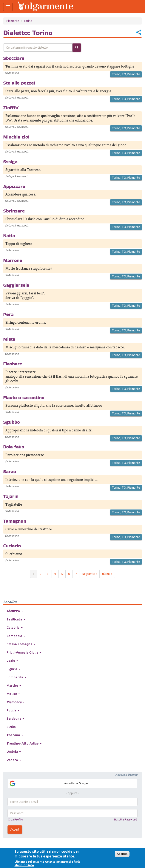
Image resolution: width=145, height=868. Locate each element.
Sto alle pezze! (19, 83)
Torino (28, 21)
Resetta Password (126, 819)
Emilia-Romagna (21, 644)
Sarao (10, 471)
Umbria (14, 752)
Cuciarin (12, 546)
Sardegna (15, 718)
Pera (8, 314)
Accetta (122, 854)
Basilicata (16, 619)
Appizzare (14, 186)
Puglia (13, 710)
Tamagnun (15, 521)
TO (124, 74)
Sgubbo (12, 422)
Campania (16, 636)
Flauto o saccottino (24, 397)
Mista (9, 339)
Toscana (15, 735)
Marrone (13, 260)
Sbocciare (14, 58)
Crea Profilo (15, 819)
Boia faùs (14, 447)
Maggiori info (24, 865)
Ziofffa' (11, 108)
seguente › (90, 574)
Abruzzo (15, 611)
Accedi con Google (48, 783)
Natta (9, 235)
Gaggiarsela (16, 285)
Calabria (15, 627)
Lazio (12, 661)
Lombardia (16, 677)
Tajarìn (11, 496)
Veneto (14, 760)
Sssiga (10, 162)
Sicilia (13, 727)
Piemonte (13, 21)
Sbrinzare (14, 211)
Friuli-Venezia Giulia (24, 652)
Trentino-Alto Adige (24, 743)
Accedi (15, 830)
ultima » (107, 574)
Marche (14, 686)
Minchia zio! (16, 137)
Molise (13, 694)
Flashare (13, 364)
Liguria (13, 669)
